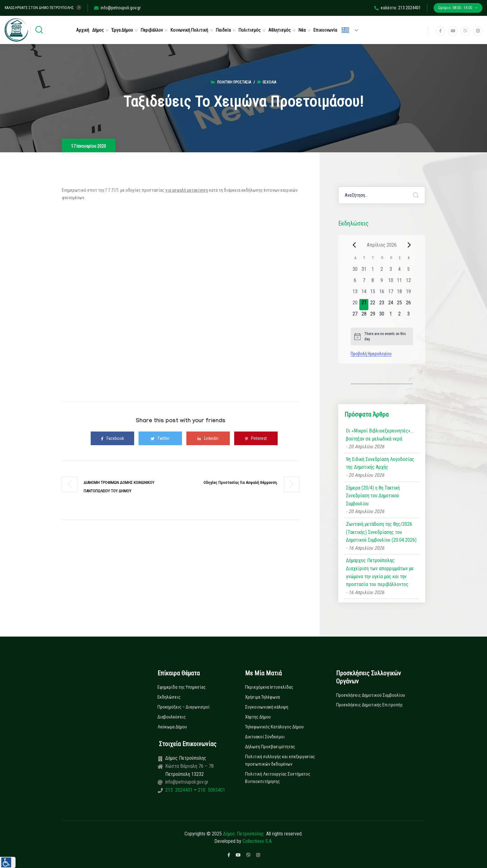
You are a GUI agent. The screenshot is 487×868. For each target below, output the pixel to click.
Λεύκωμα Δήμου (172, 727)
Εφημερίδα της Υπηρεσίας (182, 687)
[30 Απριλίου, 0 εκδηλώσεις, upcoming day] (382, 316)
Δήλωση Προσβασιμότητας (270, 747)
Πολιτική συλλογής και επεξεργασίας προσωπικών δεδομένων (280, 760)
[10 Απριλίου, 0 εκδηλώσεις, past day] (391, 282)
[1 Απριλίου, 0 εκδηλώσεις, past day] (373, 271)
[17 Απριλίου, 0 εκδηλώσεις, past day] (391, 293)
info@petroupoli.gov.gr (117, 8)
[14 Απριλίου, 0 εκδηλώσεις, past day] (364, 293)
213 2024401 (180, 790)
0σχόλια (267, 82)
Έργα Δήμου (122, 30)
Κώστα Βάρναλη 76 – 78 (189, 766)
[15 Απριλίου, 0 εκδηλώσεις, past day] (373, 293)
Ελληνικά (345, 30)
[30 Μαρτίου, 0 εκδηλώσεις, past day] (355, 271)
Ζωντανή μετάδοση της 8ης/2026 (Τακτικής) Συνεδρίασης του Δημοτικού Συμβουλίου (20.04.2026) (381, 532)
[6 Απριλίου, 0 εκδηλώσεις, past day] (355, 282)
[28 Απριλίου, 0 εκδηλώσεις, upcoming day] (364, 316)
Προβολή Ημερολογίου (371, 354)
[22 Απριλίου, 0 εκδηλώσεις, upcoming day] (373, 305)
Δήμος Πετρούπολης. (244, 834)
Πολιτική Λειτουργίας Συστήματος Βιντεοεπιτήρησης (278, 778)
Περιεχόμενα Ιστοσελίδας (269, 687)
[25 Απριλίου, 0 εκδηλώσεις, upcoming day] (400, 305)
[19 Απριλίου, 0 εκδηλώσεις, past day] (409, 293)
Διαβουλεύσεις (172, 717)
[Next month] (409, 245)
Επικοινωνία (325, 30)
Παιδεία (223, 30)
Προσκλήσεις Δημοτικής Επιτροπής (369, 705)
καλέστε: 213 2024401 (398, 8)
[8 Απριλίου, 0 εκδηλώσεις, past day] (373, 282)
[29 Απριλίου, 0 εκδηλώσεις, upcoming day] (373, 316)
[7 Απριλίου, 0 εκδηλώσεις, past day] (364, 282)
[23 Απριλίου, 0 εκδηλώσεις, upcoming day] (382, 305)
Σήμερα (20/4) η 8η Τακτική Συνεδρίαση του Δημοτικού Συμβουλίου (373, 496)
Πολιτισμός (250, 30)
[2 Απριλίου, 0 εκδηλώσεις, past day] (382, 271)
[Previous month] (354, 245)
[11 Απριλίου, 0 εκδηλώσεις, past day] (400, 282)
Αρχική (83, 30)
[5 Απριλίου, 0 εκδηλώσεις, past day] (409, 271)
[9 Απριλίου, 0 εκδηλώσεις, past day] (382, 282)
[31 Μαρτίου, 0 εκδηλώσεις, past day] (364, 271)
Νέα (302, 30)
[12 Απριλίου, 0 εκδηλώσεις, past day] (409, 282)
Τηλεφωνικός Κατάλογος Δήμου (274, 727)
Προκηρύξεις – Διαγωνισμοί (184, 707)
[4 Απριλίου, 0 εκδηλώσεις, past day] (400, 271)
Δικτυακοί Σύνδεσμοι (265, 737)
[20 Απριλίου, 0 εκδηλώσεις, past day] (355, 305)
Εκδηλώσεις (169, 697)
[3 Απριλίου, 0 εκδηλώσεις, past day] (391, 271)
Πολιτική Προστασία (234, 82)
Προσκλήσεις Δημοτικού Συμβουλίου (371, 695)
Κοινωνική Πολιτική (189, 30)
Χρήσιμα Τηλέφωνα (262, 697)
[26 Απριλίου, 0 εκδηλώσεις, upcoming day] (409, 305)
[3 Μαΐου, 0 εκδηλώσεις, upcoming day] (409, 316)
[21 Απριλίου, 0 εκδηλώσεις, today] (364, 305)
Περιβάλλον (152, 30)
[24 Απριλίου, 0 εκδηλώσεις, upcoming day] (391, 305)
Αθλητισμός (280, 30)
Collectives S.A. (258, 841)
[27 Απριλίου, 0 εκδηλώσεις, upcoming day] (355, 316)
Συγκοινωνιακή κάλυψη (267, 707)
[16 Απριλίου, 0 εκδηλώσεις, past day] (382, 293)
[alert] (382, 336)
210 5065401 (211, 790)
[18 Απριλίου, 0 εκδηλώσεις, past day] (400, 293)
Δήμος (98, 30)
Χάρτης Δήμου (258, 717)
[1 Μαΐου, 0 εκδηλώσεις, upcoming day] (391, 316)
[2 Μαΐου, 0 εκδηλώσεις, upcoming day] (400, 316)
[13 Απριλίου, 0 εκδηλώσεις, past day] (355, 293)
